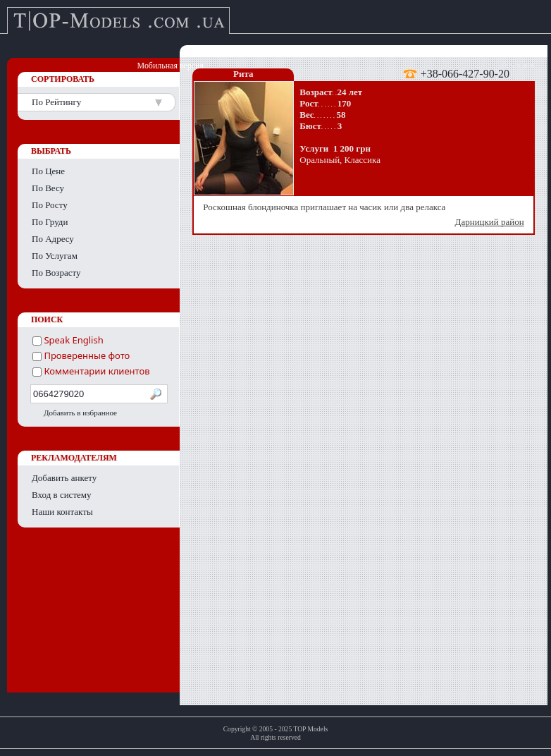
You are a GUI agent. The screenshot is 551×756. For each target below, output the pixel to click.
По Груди (50, 222)
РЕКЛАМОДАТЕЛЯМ (74, 458)
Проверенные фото (81, 355)
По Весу (48, 188)
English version (508, 66)
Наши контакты (62, 512)
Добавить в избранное (80, 413)
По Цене (48, 171)
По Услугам (55, 256)
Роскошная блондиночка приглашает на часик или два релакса (365, 215)
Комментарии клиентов (91, 371)
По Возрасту (56, 273)
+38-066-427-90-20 (465, 73)
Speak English (68, 340)
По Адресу (53, 239)
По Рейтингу (56, 102)
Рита (243, 74)
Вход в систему (62, 495)
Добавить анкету (64, 478)
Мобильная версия (171, 66)
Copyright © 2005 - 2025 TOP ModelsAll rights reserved (276, 733)
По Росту (50, 205)
